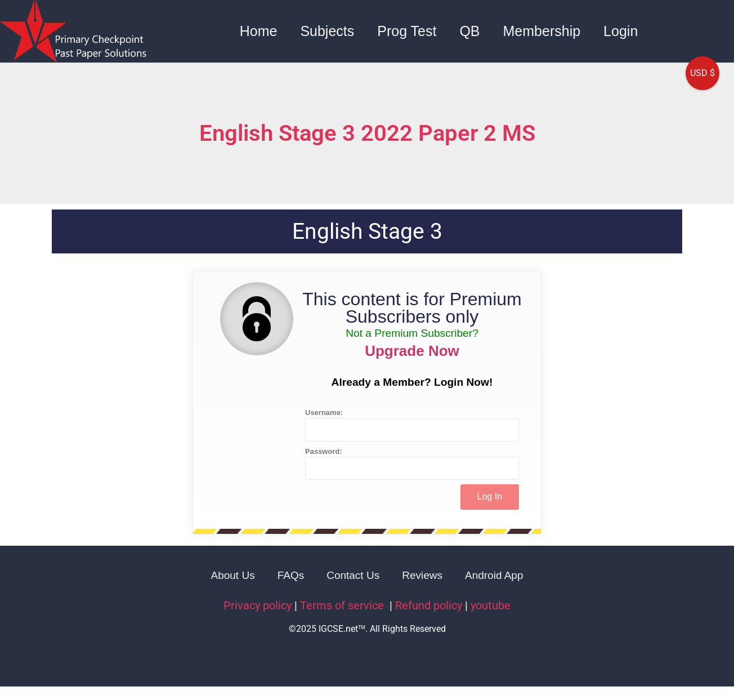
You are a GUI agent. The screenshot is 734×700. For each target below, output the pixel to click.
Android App (494, 575)
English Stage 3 (367, 231)
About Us (233, 575)
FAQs (291, 575)
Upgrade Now (412, 351)
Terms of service (343, 605)
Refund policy (429, 605)
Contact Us (353, 575)
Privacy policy (258, 605)
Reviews (422, 575)
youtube (491, 605)
